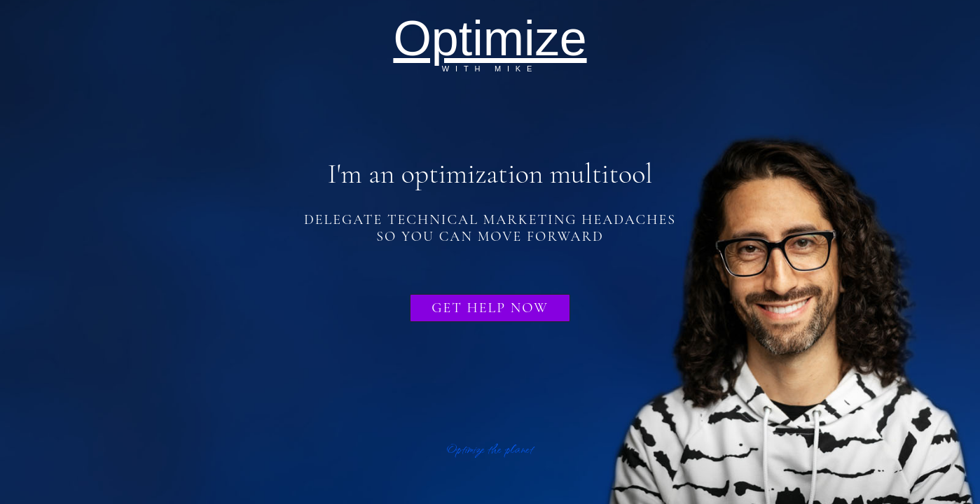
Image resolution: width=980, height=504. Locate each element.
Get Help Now (490, 308)
